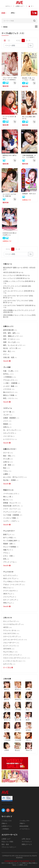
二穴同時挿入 (10, 377)
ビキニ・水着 (9, 556)
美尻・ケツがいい (12, 339)
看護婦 (7, 424)
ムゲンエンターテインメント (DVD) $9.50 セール (19, 292)
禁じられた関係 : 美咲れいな (29, 118)
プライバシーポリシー (9, 847)
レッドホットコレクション (14, 661)
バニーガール (9, 436)
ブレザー (8, 415)
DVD (3, 13)
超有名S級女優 (10, 330)
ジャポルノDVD (7, 821)
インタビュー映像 (11, 518)
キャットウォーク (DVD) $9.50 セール (16, 278)
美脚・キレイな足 (12, 342)
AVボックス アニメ (11, 578)
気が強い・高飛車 (11, 480)
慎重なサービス (27, 844)
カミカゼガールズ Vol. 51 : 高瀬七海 (9, 195)
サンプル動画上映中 (12, 541)
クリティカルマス (10, 591)
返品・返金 (5, 844)
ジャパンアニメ (10, 597)
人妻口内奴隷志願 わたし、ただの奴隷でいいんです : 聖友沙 (29, 156)
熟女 (6, 468)
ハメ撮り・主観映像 (12, 383)
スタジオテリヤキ (11, 633)
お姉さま (8, 462)
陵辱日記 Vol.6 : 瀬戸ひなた (10, 156)
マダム (7, 471)
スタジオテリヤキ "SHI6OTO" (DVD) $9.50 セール (19, 306)
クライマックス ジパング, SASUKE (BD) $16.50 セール (17, 287)
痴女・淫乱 (9, 456)
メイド (7, 421)
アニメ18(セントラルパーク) (14, 581)
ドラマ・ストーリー (12, 509)
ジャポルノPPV (24, 821)
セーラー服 (9, 412)
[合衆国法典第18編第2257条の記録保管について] (20, 861)
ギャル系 (8, 459)
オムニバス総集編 (11, 547)
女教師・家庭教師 (11, 418)
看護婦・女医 (9, 544)
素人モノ (8, 500)
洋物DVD (4, 823)
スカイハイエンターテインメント (17, 658)
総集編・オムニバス (12, 503)
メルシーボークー (11, 643)
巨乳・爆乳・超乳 (12, 333)
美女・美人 (9, 351)
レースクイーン (10, 439)
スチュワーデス (10, 433)
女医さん (7, 427)
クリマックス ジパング (13, 655)
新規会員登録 (24, 826)
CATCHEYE (9, 649)
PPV (13, 13)
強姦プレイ (8, 550)
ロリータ (8, 453)
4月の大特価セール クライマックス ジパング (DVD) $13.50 (19, 311)
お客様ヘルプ (20, 6)
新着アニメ (9, 534)
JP (31, 6)
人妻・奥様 (9, 465)
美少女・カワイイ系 (12, 348)
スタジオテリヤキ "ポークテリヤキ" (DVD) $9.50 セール (18, 297)
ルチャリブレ (9, 664)
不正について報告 (7, 842)
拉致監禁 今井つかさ (29, 194)
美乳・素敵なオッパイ (13, 336)
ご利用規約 (5, 829)
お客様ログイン (7, 826)
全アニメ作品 (10, 538)
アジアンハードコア (12, 512)
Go (31, 45)
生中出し (8, 374)
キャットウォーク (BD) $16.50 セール (16, 275)
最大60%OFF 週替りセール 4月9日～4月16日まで (19, 269)
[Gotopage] (16, 45)
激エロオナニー (10, 392)
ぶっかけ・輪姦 (10, 386)
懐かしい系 (8, 497)
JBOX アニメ (9, 594)
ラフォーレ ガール (11, 630)
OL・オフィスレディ (12, 430)
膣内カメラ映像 (10, 395)
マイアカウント (27, 842)
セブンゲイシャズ (10, 575)
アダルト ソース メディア (14, 585)
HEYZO (7, 627)
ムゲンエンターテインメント (15, 640)
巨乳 (6, 559)
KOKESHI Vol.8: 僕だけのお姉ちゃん (10, 234)
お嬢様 (7, 474)
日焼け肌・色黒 (10, 357)
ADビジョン (8, 588)
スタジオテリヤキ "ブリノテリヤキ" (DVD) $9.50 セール (18, 302)
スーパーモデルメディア (14, 624)
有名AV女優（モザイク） (13, 506)
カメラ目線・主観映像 (13, 515)
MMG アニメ (9, 603)
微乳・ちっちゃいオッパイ (14, 345)
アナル (7, 553)
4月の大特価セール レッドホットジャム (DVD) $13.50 (19, 316)
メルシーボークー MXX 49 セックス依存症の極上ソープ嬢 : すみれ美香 (10, 79)
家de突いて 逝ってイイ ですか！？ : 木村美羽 (29, 79)
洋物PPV (22, 823)
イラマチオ (9, 389)
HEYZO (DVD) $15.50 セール (13, 272)
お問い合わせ (26, 839)
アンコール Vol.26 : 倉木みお (9, 118)
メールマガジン (25, 829)
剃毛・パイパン (10, 398)
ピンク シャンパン (11, 646)
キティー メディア (11, 600)
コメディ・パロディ (11, 521)
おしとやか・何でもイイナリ (15, 477)
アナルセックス (10, 380)
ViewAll (7, 361)
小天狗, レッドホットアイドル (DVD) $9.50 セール (19, 282)
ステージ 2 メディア (12, 636)
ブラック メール (10, 562)
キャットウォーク (11, 621)
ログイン (9, 6)
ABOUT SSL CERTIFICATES (7, 805)
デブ (6, 354)
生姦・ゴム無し (11, 371)
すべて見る (8, 668)
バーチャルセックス (11, 494)
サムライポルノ (10, 652)
